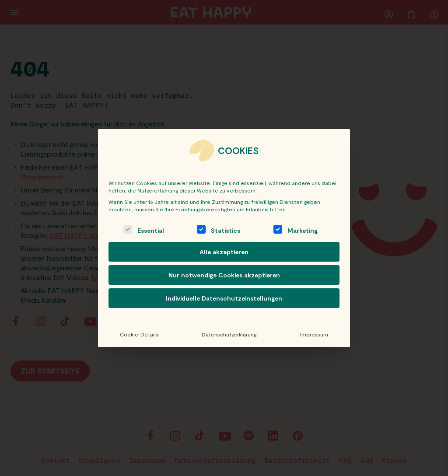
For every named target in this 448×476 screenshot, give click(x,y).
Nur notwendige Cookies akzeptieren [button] (224, 275)
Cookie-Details (139, 334)
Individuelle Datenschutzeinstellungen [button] (224, 298)
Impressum (314, 334)
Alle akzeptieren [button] (224, 252)
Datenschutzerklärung (229, 334)
